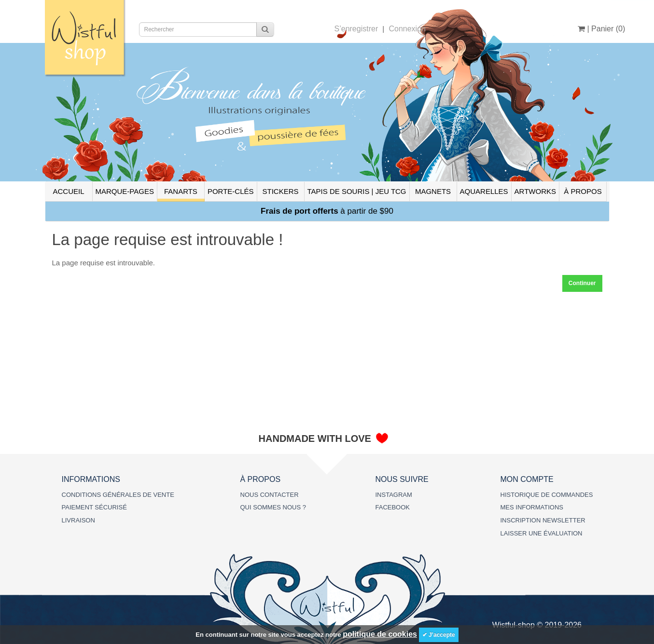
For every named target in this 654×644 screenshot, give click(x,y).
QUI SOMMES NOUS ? (273, 507)
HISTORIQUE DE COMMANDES (547, 495)
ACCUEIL (68, 191)
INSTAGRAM (394, 495)
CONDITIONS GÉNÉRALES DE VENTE (118, 495)
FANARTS (181, 191)
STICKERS (280, 191)
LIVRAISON (78, 520)
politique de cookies (380, 634)
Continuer (582, 283)
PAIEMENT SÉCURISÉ (94, 507)
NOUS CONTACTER (270, 495)
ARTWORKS (535, 191)
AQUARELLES (484, 191)
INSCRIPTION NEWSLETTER (543, 520)
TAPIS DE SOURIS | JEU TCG (357, 191)
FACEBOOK (393, 507)
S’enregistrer (356, 29)
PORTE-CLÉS (231, 191)
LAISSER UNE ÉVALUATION (542, 533)
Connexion (407, 29)
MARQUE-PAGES (125, 191)
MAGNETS (433, 191)
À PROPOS (583, 191)
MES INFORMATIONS (532, 507)
